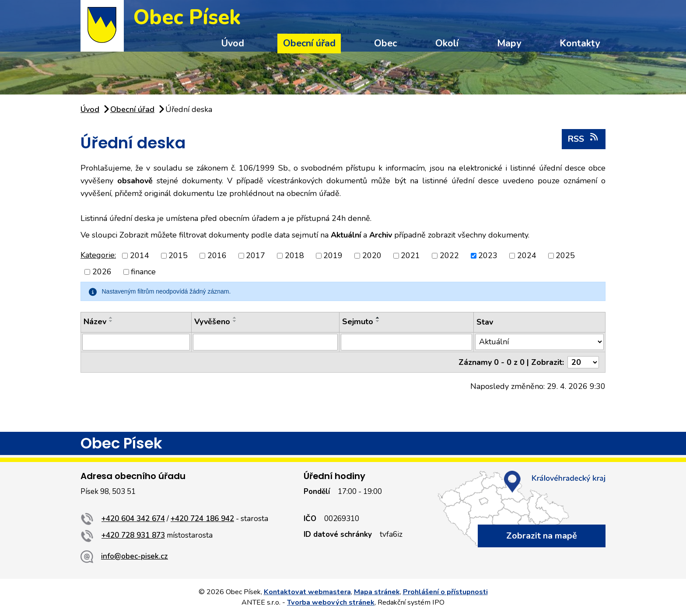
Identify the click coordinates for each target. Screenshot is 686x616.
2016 (217, 255)
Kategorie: (98, 255)
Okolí (447, 43)
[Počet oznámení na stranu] (583, 362)
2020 (372, 255)
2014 (140, 255)
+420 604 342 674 (133, 519)
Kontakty (580, 43)
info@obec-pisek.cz (135, 556)
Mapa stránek (377, 592)
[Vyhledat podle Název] (136, 342)
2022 (449, 255)
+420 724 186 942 (202, 519)
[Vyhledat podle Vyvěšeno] (265, 342)
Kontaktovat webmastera (307, 592)
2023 (488, 255)
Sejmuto (358, 322)
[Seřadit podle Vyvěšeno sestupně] (235, 321)
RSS (583, 139)
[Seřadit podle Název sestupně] (111, 321)
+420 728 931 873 (133, 535)
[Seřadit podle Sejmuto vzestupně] (378, 318)
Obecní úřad (309, 43)
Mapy (509, 43)
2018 (294, 255)
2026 (102, 272)
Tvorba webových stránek (331, 602)
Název (95, 322)
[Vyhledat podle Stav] (539, 342)
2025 (565, 255)
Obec (385, 43)
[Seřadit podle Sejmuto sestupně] (378, 321)
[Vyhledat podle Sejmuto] (406, 342)
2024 (527, 255)
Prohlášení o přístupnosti (445, 592)
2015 (178, 255)
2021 (410, 255)
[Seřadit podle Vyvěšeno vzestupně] (235, 318)
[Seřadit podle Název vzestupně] (111, 318)
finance (143, 272)
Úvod (233, 43)
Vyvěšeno (212, 322)
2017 (255, 255)
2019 (333, 255)
